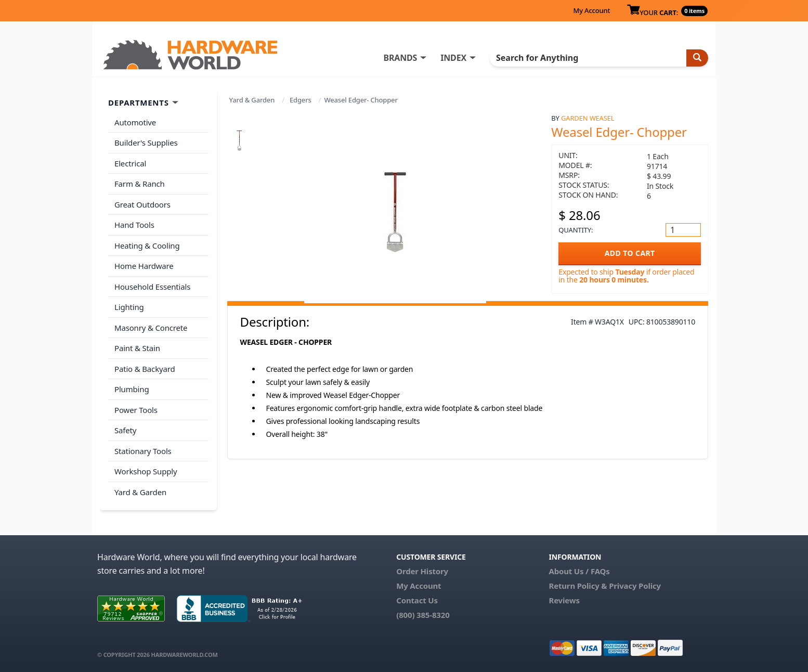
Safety (125, 430)
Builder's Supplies (146, 143)
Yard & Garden (252, 100)
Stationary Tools (143, 451)
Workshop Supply (146, 471)
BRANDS (400, 58)
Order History (422, 571)
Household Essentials (152, 287)
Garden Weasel (588, 118)
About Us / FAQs (579, 571)
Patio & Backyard (145, 369)
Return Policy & (578, 586)
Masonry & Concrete (151, 328)
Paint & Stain (137, 348)
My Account (591, 10)
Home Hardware (144, 266)
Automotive (135, 122)
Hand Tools (134, 225)
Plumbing (132, 389)
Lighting (129, 307)
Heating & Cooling (147, 245)
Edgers (301, 100)
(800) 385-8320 (423, 615)
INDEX (453, 58)
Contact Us (417, 600)
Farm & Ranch (140, 184)
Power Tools (136, 410)
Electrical (130, 163)
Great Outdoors (142, 204)
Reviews (564, 600)
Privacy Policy (635, 586)
